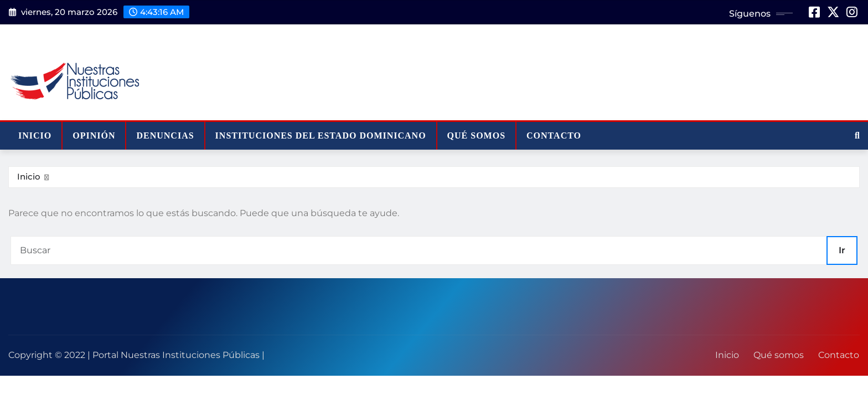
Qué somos (476, 135)
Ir (842, 250)
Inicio (35, 135)
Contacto (554, 135)
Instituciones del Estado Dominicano (321, 135)
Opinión (94, 135)
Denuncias (165, 135)
